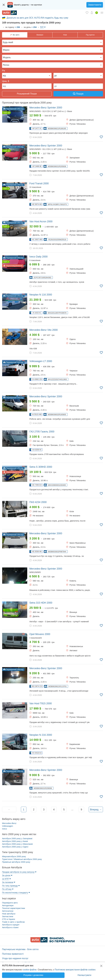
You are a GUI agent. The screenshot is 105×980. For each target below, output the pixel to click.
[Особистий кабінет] (102, 13)
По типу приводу (10, 886)
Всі (16, 35)
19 (9, 113)
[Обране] (87, 13)
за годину (12, 27)
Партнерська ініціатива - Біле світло (20, 949)
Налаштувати (84, 975)
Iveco (5, 829)
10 (9, 151)
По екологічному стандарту (15, 893)
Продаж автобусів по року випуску (18, 872)
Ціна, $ (6, 81)
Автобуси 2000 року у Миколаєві (17, 844)
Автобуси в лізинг (10, 927)
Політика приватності (13, 954)
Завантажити (95, 5)
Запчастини (8, 916)
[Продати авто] (97, 13)
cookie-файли (30, 970)
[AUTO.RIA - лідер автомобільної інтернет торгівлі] (9, 13)
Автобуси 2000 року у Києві (15, 841)
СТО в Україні (9, 919)
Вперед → (96, 810)
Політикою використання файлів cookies (75, 970)
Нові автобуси (9, 914)
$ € (42, 27)
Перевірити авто (10, 903)
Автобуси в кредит (11, 925)
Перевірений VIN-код (13, 109)
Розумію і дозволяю (33, 975)
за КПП (5, 879)
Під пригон (90, 35)
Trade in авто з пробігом (13, 922)
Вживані (40, 35)
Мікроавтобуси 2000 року (14, 856)
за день (30, 27)
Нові (65, 35)
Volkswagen (8, 826)
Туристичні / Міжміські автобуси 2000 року (22, 859)
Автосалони (8, 911)
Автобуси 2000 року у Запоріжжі (17, 838)
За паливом (8, 882)
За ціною (6, 875)
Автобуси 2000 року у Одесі (15, 847)
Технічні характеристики (14, 908)
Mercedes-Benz (9, 823)
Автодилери (8, 905)
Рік (3, 71)
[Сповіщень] (92, 13)
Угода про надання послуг (15, 958)
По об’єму (7, 889)
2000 (46, 108)
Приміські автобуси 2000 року (16, 862)
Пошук (78, 94)
